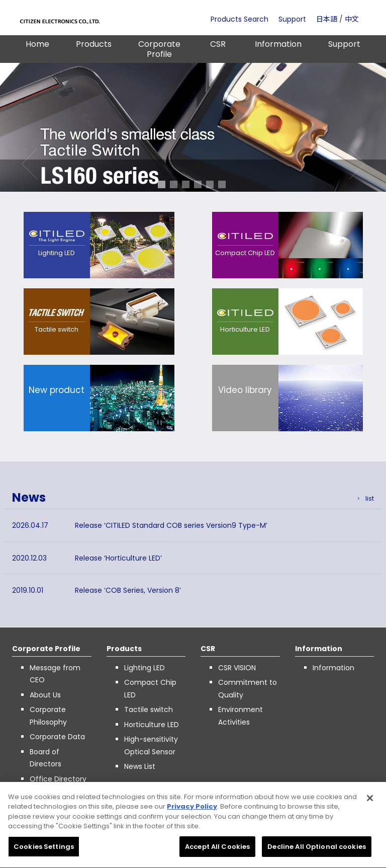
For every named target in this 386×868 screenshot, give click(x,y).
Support (292, 19)
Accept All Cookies (217, 850)
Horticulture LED (152, 725)
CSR (218, 44)
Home (37, 44)
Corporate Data (57, 737)
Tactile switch (149, 709)
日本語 (327, 19)
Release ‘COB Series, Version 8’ (128, 590)
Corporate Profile (159, 49)
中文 (352, 19)
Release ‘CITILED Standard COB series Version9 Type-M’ (171, 525)
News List (140, 766)
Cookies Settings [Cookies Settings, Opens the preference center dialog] (44, 850)
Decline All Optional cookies (317, 850)
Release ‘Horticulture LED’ (118, 558)
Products (94, 44)
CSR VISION (237, 668)
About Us (45, 695)
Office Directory (58, 779)
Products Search (239, 19)
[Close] (370, 802)
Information (278, 44)
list (370, 498)
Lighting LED (144, 668)
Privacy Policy (192, 810)
